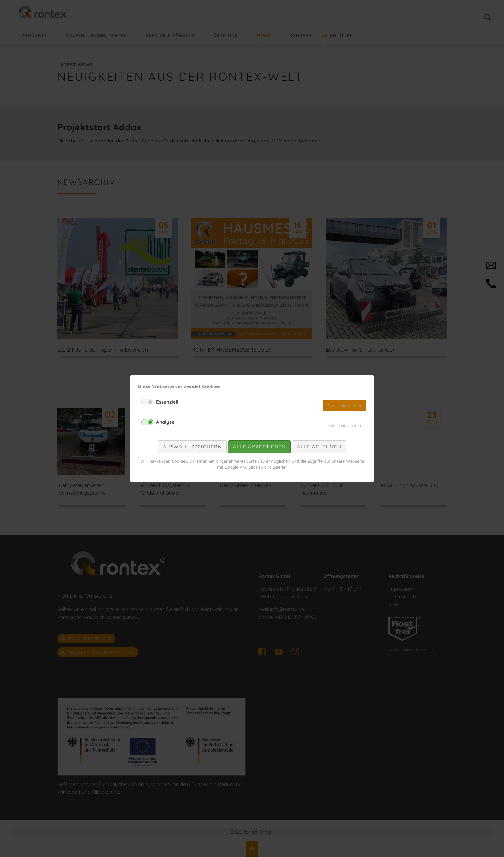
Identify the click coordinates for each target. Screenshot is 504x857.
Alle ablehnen (319, 447)
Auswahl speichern (192, 447)
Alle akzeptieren (259, 447)
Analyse (165, 422)
